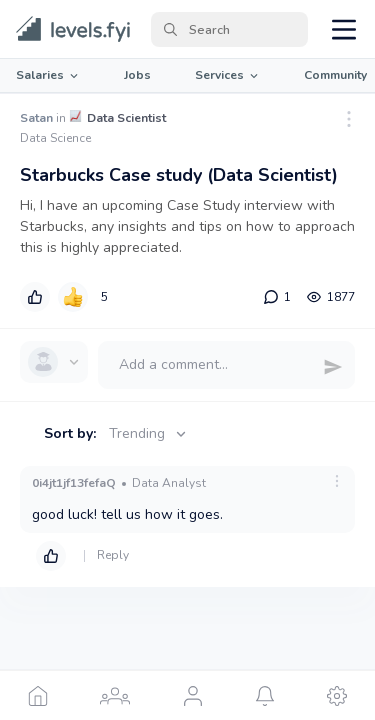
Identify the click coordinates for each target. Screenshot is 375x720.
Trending (149, 433)
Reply (113, 555)
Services (228, 75)
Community (335, 75)
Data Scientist (126, 118)
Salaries (48, 75)
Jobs (137, 75)
